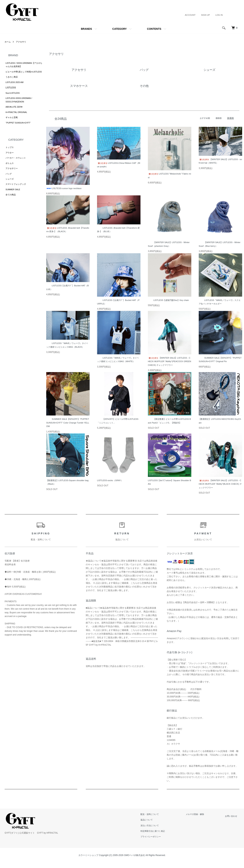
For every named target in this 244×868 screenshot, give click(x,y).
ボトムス (10, 173)
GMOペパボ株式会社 (134, 858)
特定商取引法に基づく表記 (160, 834)
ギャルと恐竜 (12, 125)
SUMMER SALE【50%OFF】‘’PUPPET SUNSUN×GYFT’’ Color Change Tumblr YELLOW (67, 424)
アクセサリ (22, 42)
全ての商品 (11, 206)
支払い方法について (156, 828)
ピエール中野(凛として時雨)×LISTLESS (18, 74)
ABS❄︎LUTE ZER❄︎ (15, 114)
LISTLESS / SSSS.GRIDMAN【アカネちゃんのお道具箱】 (23, 65)
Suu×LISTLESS (13, 99)
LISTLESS (11, 93)
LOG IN (219, 15)
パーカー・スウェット (17, 167)
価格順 (218, 118)
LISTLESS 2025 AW (16, 88)
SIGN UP (205, 15)
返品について (153, 822)
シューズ (10, 189)
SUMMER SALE (14, 201)
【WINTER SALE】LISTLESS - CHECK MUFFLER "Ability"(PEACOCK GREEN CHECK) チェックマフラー (169, 363)
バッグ (9, 184)
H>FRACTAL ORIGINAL (18, 119)
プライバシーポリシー (157, 839)
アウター (10, 161)
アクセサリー (12, 178)
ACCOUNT (190, 15)
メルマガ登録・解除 (199, 817)
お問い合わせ (233, 818)
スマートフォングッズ (17, 195)
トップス (10, 156)
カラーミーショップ (88, 858)
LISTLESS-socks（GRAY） (111, 483)
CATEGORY (120, 29)
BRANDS (87, 29)
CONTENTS (154, 29)
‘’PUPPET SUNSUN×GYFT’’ (20, 131)
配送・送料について (156, 817)
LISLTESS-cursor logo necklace (65, 189)
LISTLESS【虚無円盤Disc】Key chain (170, 301)
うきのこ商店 (12, 82)
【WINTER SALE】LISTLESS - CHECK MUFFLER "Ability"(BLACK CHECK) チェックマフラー (220, 486)
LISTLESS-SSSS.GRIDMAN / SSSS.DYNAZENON (20, 106)
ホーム (8, 42)
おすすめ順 (204, 118)
